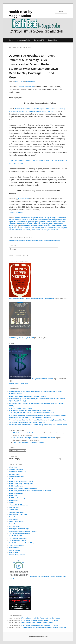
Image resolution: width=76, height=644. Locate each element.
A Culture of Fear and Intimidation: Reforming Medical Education (43, 628)
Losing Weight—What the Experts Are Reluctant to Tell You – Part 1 (32, 413)
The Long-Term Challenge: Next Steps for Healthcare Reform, (34, 438)
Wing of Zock (13, 552)
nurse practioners (23, 224)
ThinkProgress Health (16, 545)
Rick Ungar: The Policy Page (19, 529)
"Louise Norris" (22, 222)
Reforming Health (15, 526)
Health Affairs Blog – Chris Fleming (21, 481)
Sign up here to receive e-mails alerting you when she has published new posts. (34, 240)
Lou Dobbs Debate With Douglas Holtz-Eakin (28, 442)
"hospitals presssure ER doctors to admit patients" (31, 220)
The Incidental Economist (18, 538)
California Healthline (16, 469)
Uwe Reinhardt (14, 548)
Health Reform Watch (16, 493)
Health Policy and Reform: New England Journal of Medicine (30, 491)
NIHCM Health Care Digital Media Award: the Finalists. (27, 396)
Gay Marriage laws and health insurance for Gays (25, 228)
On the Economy (15, 524)
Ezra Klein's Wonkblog (17, 477)
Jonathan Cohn (14, 507)
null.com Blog (14, 519)
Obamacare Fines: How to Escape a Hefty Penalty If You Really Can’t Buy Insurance (38, 425)
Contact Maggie (53, 40)
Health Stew (13, 496)
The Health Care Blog (16, 536)
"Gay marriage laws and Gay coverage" (43, 218)
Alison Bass (13, 467)
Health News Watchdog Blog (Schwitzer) (23, 488)
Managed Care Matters (17, 512)
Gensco (44, 228)
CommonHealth (14, 474)
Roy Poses (50, 224)
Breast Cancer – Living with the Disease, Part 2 (37, 623)
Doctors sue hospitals (49, 226)
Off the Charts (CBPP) (16, 522)
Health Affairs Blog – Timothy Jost (21, 484)
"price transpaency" (34, 222)
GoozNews (12, 479)
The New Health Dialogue (17, 541)
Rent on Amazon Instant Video (18, 383)
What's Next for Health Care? (23, 433)
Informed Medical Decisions (18, 505)
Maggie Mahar (31, 82)
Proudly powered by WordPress (38, 636)
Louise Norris (35, 230)
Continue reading (16, 212)
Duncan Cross (24, 199)
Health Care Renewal (16, 486)
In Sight (11, 503)
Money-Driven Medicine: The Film (31, 379)
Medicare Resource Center (18, 514)
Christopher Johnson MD (17, 472)
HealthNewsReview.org (17, 498)
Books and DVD (39, 40)
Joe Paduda (12, 224)
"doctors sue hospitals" (22, 218)
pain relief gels (45, 230)
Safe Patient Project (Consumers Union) (23, 531)
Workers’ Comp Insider (17, 555)
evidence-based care (58, 222)
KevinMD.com (14, 510)
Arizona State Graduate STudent (31, 226)
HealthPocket (13, 500)
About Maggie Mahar (24, 40)
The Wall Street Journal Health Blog (21, 543)
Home (11, 40)
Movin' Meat (13, 517)
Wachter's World (14, 550)
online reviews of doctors (37, 224)
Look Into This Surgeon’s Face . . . (21, 408)
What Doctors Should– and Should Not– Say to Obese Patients (31, 410)
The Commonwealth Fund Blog (20, 533)
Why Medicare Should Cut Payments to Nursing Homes (41, 618)
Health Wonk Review (54, 228)
